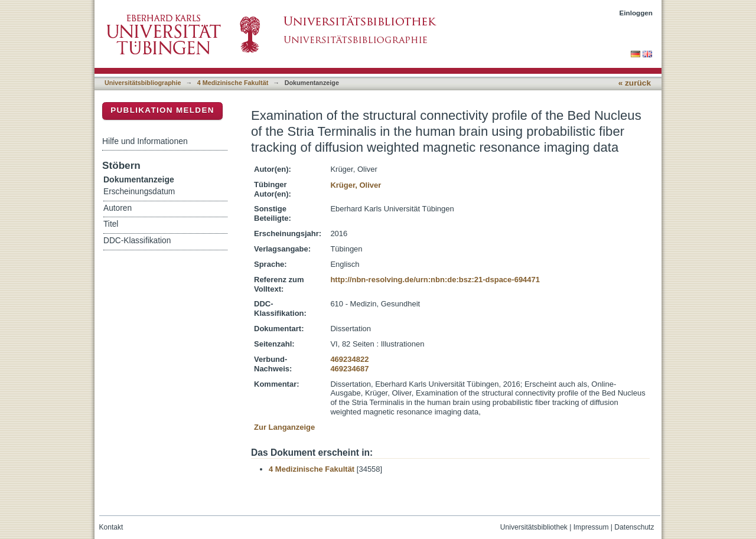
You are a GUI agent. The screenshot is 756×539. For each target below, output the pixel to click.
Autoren (118, 208)
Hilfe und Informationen (145, 141)
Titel (111, 224)
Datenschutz (634, 527)
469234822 (349, 359)
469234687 (349, 369)
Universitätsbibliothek (534, 527)
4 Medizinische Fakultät (233, 83)
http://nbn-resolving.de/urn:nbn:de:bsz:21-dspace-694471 (435, 280)
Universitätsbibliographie (143, 83)
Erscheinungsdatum (139, 192)
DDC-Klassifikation (137, 241)
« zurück (635, 83)
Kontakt (111, 527)
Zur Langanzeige (284, 427)
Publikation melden (162, 110)
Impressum (591, 527)
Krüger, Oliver (356, 185)
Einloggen (636, 13)
